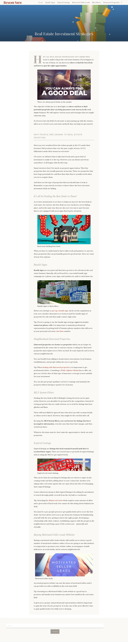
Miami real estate (56, 501)
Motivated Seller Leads (81, 3)
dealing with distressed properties (56, 367)
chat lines (60, 331)
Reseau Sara (13, 2)
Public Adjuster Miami (70, 370)
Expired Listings (64, 3)
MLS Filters (96, 3)
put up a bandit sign (60, 311)
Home (41, 3)
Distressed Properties (111, 3)
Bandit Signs (50, 3)
